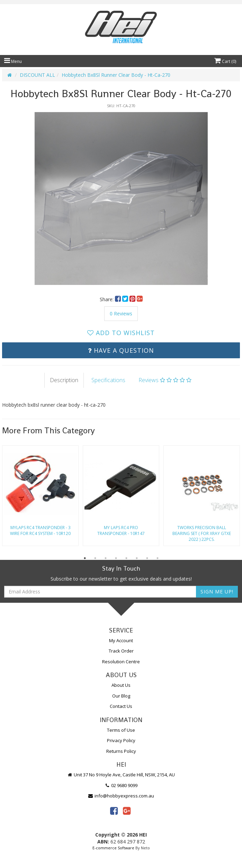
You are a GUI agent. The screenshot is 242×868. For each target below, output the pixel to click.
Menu (13, 61)
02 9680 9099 (121, 785)
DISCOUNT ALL (37, 75)
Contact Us (121, 706)
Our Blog (121, 696)
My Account (121, 640)
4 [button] (116, 558)
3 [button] (106, 558)
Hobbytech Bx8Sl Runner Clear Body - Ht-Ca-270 (116, 75)
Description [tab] (64, 380)
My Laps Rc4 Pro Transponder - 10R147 (121, 530)
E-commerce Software (113, 848)
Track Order (121, 651)
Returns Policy (121, 751)
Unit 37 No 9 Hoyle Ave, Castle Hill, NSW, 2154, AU (121, 775)
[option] (121, 198)
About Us (121, 685)
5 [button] (126, 558)
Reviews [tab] (165, 380)
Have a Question (121, 350)
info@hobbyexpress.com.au (121, 796)
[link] (114, 811)
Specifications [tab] (108, 380)
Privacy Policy (121, 740)
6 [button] (137, 558)
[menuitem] (119, 299)
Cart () (225, 61)
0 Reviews (121, 313)
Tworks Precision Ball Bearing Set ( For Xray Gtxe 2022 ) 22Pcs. (202, 533)
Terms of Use (121, 730)
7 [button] (147, 558)
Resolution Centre (121, 662)
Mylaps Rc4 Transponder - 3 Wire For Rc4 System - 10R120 (40, 530)
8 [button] (158, 558)
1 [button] (85, 558)
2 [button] (95, 558)
